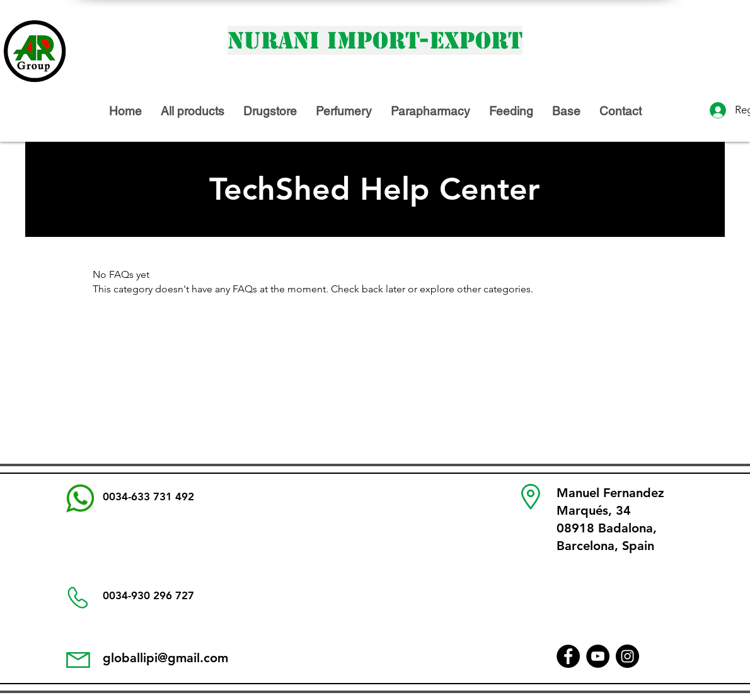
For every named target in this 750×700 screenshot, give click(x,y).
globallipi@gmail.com (165, 658)
